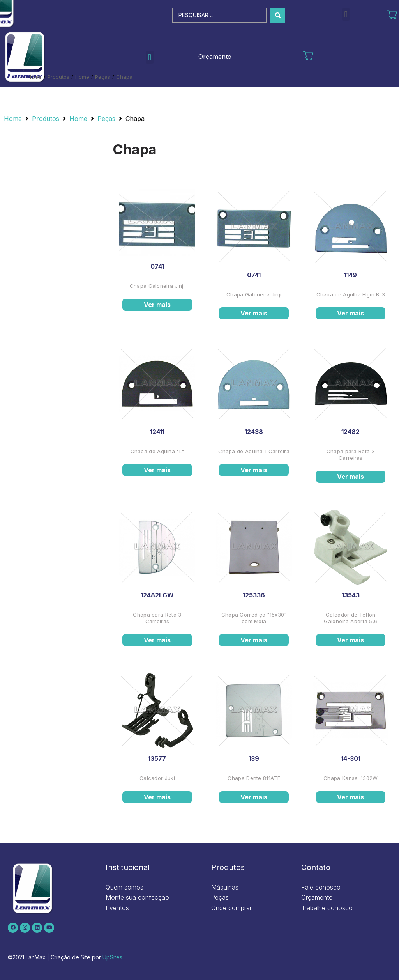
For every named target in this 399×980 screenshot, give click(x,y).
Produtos (58, 77)
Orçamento (215, 57)
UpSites (112, 957)
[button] (346, 14)
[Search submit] (278, 15)
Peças (103, 77)
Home (35, 77)
